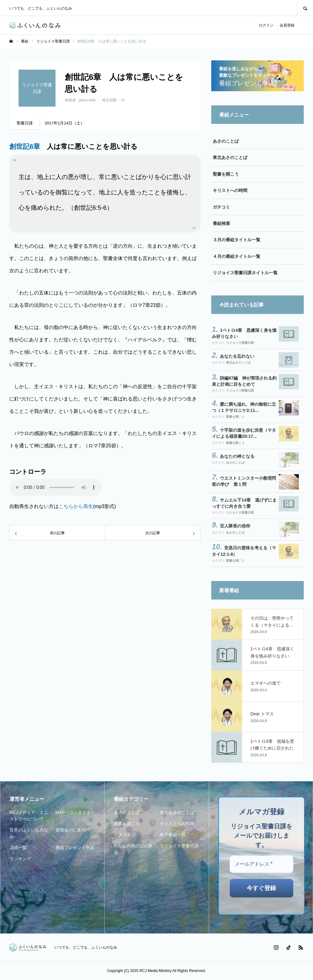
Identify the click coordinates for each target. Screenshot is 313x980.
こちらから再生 (76, 506)
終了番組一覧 (173, 835)
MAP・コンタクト (73, 812)
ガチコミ (221, 207)
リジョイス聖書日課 (240, 343)
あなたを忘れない (237, 356)
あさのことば (226, 141)
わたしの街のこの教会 (133, 849)
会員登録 (287, 25)
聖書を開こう (226, 174)
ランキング (20, 859)
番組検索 (221, 223)
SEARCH (305, 8)
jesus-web (87, 100)
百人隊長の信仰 (235, 526)
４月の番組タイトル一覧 (237, 256)
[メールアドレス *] (262, 864)
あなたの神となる (237, 456)
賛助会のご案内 (71, 830)
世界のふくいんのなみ (29, 833)
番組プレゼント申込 (75, 848)
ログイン (266, 25)
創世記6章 (25, 146)
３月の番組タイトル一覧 (237, 240)
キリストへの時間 (230, 190)
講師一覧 (18, 848)
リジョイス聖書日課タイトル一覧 (245, 273)
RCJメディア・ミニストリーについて (29, 816)
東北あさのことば (230, 157)
